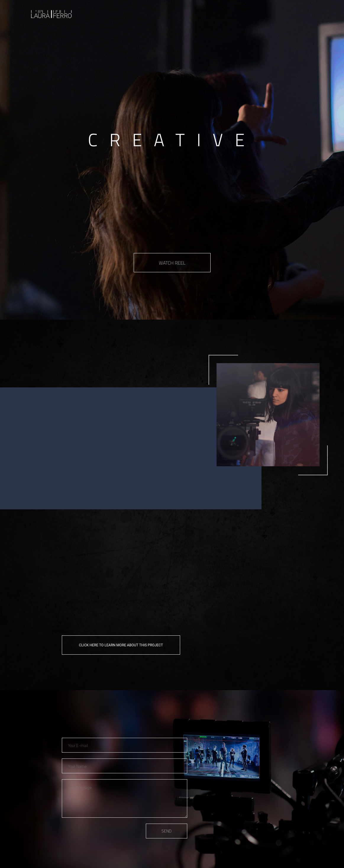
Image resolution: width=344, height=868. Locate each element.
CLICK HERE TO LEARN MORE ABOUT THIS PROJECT (121, 645)
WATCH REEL (172, 263)
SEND (167, 831)
